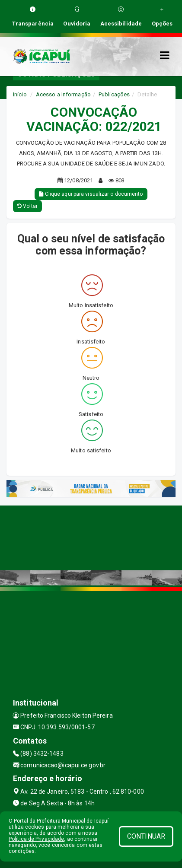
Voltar (27, 206)
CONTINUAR (146, 836)
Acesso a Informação (63, 94)
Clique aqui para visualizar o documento (91, 194)
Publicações (114, 94)
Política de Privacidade (36, 839)
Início (20, 94)
